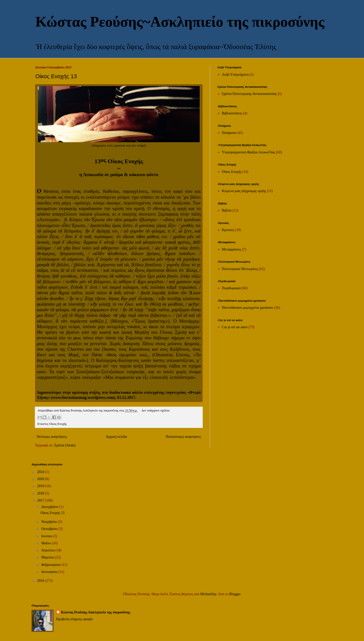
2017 (41, 500)
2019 (41, 486)
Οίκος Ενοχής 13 (56, 76)
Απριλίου (48, 550)
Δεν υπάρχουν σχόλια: (156, 410)
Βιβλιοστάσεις (232, 113)
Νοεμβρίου (50, 522)
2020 (41, 479)
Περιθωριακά (231, 288)
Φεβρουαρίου (51, 565)
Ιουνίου (47, 536)
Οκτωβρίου (50, 529)
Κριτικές (228, 230)
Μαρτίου (48, 557)
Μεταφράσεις (232, 249)
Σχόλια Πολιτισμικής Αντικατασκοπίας (249, 94)
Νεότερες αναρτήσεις (52, 437)
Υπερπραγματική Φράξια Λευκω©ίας (249, 152)
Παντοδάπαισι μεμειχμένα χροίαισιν (248, 308)
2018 (41, 493)
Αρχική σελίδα (116, 437)
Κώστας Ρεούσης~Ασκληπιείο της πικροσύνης (180, 22)
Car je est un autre (235, 327)
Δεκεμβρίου (50, 507)
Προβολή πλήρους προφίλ (75, 619)
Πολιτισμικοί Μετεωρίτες (240, 269)
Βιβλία (227, 210)
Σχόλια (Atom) (65, 445)
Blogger (235, 594)
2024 (41, 472)
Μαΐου (46, 543)
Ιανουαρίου (50, 572)
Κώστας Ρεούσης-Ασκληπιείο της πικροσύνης (96, 612)
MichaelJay (208, 594)
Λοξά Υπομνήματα (235, 75)
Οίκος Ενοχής (58, 424)
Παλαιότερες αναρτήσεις (183, 437)
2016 (41, 581)
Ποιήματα (229, 133)
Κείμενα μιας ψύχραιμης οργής (244, 191)
